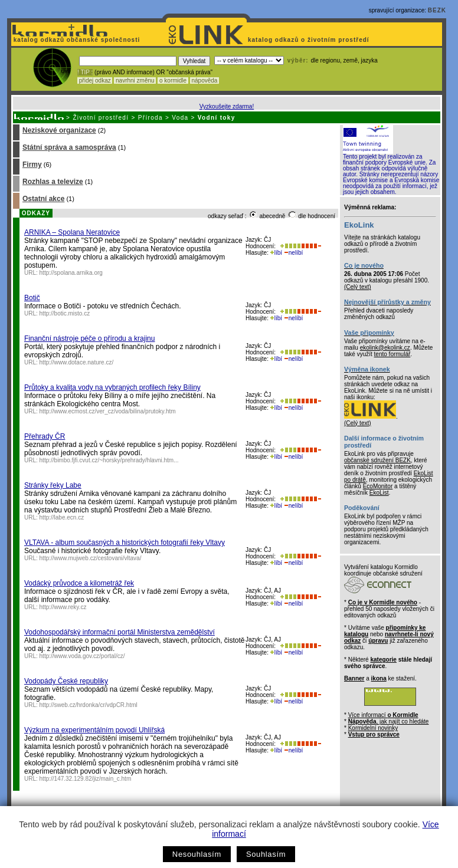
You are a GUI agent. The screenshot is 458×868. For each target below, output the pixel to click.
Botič (32, 298)
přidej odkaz (95, 80)
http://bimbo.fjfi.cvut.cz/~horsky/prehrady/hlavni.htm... (109, 460)
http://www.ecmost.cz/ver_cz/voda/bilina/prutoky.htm (108, 411)
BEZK (437, 10)
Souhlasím (266, 854)
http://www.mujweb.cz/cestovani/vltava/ (91, 558)
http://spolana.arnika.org (71, 273)
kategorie (383, 660)
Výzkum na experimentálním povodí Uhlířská (94, 730)
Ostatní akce (43, 199)
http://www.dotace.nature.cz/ (77, 362)
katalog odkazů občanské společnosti (76, 40)
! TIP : (85, 72)
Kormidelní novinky (373, 728)
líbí (276, 253)
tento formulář (392, 354)
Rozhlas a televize (53, 182)
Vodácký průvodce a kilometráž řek (79, 583)
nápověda (205, 80)
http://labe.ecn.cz (62, 517)
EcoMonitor (378, 486)
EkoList (379, 493)
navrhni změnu (135, 80)
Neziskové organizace (59, 130)
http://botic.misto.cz (65, 313)
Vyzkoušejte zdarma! (227, 106)
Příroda (151, 118)
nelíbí (293, 253)
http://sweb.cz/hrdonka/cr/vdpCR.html (89, 705)
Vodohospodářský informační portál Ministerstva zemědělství (120, 632)
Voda (180, 118)
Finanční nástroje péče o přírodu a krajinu (89, 338)
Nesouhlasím (197, 854)
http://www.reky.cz (63, 607)
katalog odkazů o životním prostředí (310, 40)
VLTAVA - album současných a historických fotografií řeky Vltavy (125, 542)
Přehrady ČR (45, 436)
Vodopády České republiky (66, 681)
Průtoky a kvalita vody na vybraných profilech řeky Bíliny (112, 387)
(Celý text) (358, 287)
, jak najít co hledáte (389, 721)
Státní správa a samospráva (69, 147)
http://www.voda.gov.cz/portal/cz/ (82, 656)
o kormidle (173, 80)
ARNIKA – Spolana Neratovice (72, 232)
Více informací (383, 715)
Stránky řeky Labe (53, 485)
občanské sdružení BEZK (377, 460)
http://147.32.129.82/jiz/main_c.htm (86, 779)
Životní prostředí (101, 118)
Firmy (32, 165)
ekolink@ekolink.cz (385, 348)
